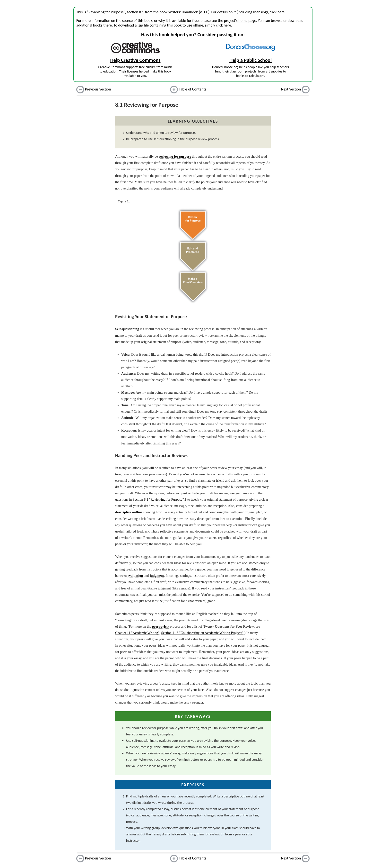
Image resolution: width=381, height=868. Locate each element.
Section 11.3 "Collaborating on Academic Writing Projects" (202, 633)
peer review (160, 626)
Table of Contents (193, 89)
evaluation (135, 576)
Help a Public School (251, 60)
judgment (157, 576)
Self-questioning (127, 329)
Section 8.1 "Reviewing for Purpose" (158, 499)
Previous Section (98, 89)
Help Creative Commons (135, 60)
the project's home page (237, 21)
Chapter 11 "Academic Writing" (137, 633)
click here (277, 12)
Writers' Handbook (183, 12)
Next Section (291, 89)
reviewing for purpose (175, 156)
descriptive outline (129, 512)
